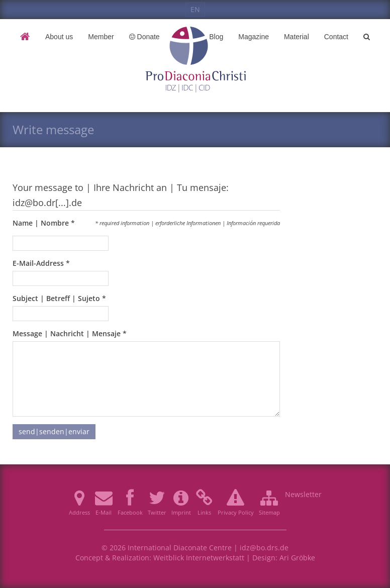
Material (297, 37)
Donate (144, 37)
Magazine (254, 37)
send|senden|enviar (54, 431)
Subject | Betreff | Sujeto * (59, 298)
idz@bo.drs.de (264, 548)
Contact (336, 37)
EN (195, 9)
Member (101, 37)
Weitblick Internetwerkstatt (199, 558)
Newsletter (303, 494)
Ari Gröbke (297, 558)
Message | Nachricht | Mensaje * (70, 333)
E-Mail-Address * (41, 263)
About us (59, 37)
